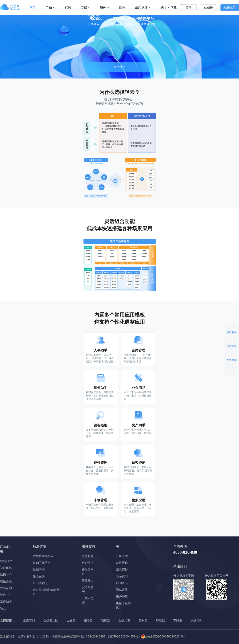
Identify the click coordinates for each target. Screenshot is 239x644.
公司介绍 (122, 556)
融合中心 (6, 595)
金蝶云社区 (51, 621)
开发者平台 (88, 572)
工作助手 (6, 602)
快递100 (196, 621)
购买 (122, 7)
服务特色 (88, 556)
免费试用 (230, 8)
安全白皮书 (88, 589)
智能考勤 (6, 588)
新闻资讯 (122, 583)
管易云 (143, 621)
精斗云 (88, 621)
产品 (49, 7)
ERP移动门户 (42, 583)
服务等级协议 (123, 605)
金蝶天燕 (124, 621)
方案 (84, 7)
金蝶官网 (29, 621)
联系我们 (122, 576)
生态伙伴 (141, 7)
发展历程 (122, 563)
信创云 (208, 8)
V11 (33, 7)
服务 (103, 7)
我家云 (106, 621)
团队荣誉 (122, 570)
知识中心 (6, 575)
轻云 (3, 608)
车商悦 (178, 621)
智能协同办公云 (43, 556)
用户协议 (122, 597)
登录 (189, 8)
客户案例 (88, 563)
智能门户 (6, 561)
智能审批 (6, 568)
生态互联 (39, 576)
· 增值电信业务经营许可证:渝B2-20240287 (78, 636)
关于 (164, 7)
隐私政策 (122, 590)
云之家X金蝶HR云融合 (46, 592)
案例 (68, 7)
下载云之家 (88, 600)
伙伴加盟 (88, 581)
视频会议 (6, 581)
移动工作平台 (42, 563)
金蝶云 (71, 621)
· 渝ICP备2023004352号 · (123, 636)
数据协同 (39, 570)
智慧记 (160, 621)
